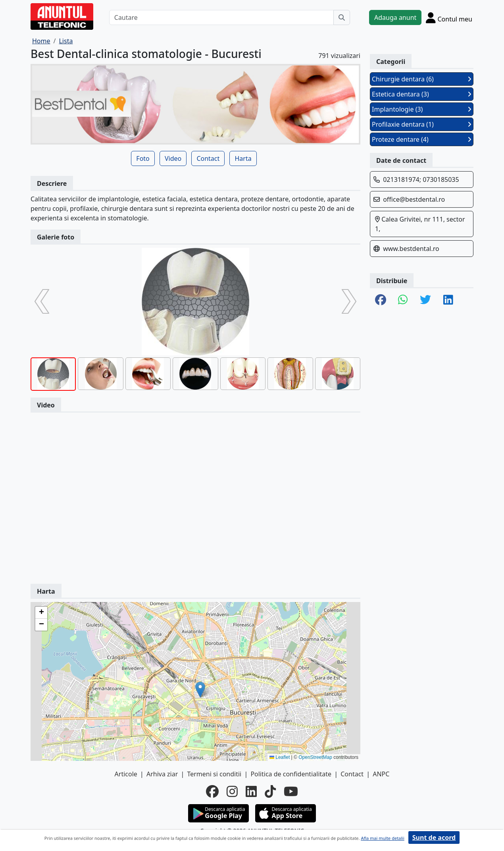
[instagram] (232, 791)
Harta (243, 158)
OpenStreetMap (315, 757)
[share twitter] (425, 300)
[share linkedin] (448, 300)
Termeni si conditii (214, 774)
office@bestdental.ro (414, 199)
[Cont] (449, 17)
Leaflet (280, 757)
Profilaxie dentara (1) (422, 124)
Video (173, 158)
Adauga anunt (395, 17)
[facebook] (212, 791)
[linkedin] (251, 791)
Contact (208, 158)
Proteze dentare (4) (422, 139)
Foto (143, 158)
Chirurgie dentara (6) (422, 79)
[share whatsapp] (403, 300)
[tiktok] (270, 791)
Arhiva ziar (162, 774)
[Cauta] (342, 17)
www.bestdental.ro (411, 249)
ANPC (381, 774)
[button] (200, 690)
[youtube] (291, 791)
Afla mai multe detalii (382, 838)
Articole (126, 774)
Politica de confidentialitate (291, 774)
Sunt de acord (434, 837)
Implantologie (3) (422, 109)
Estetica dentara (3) (422, 94)
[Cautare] (221, 17)
